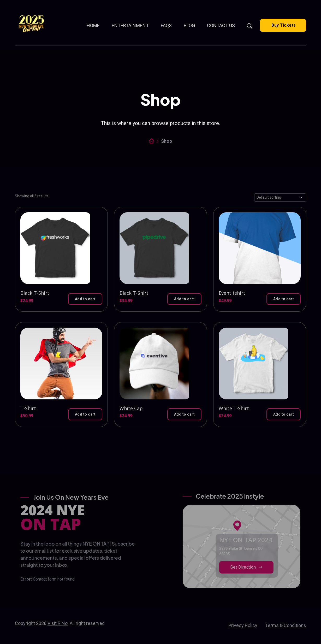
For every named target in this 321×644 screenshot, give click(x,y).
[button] (85, 299)
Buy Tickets (283, 25)
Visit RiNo (58, 623)
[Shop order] (280, 197)
